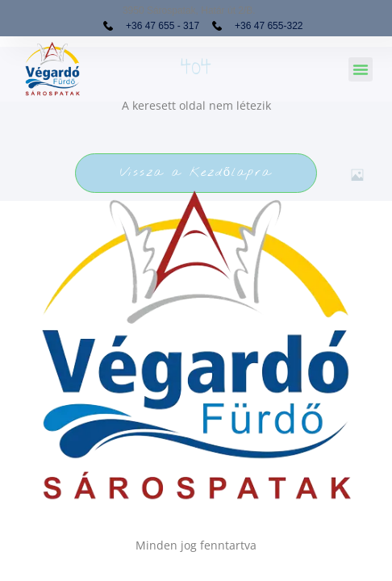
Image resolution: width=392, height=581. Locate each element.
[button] (361, 69)
